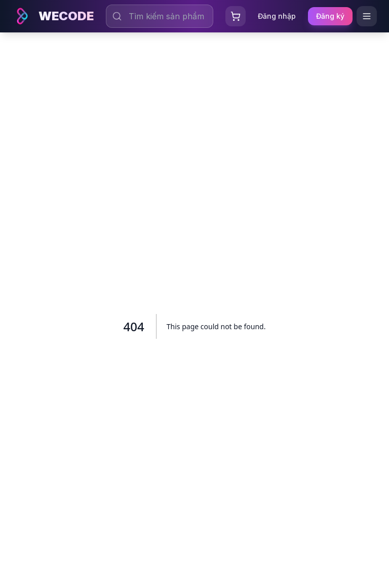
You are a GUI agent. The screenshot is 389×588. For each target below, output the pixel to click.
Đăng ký (330, 16)
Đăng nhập (277, 16)
